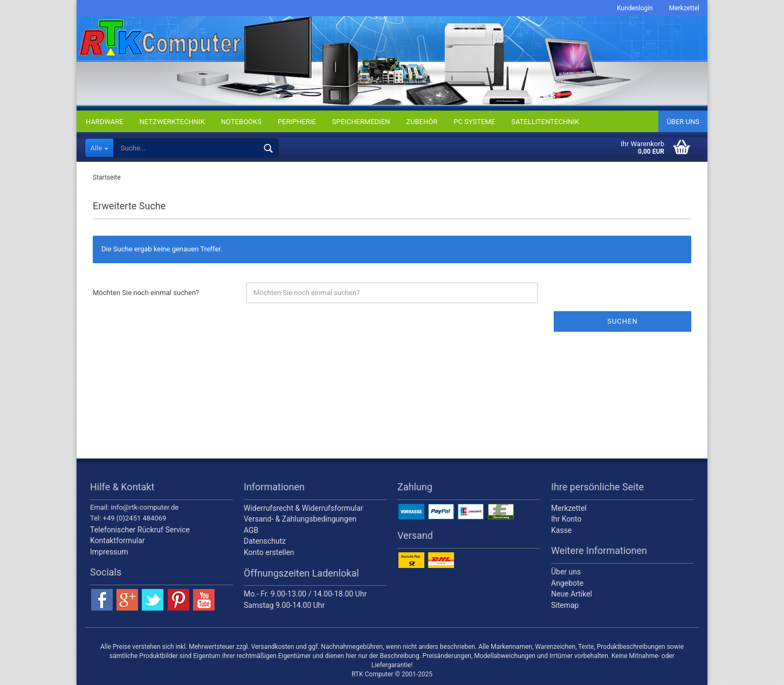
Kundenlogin (635, 8)
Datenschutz (265, 541)
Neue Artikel (572, 594)
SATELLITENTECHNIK (545, 122)
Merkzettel (684, 8)
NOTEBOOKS (241, 122)
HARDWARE (105, 122)
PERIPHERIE (297, 122)
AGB (251, 530)
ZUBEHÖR (422, 122)
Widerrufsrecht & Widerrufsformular (304, 508)
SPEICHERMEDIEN (361, 122)
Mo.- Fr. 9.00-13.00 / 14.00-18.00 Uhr (305, 594)
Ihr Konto (566, 519)
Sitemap (565, 605)
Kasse (561, 530)
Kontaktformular (118, 540)
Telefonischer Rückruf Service (140, 530)
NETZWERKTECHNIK (172, 122)
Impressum (109, 552)
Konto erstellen (269, 552)
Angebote (567, 583)
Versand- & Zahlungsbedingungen (300, 519)
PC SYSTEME (474, 122)
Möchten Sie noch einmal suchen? (146, 293)
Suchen (623, 321)
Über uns (683, 122)
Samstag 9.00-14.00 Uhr (284, 605)
